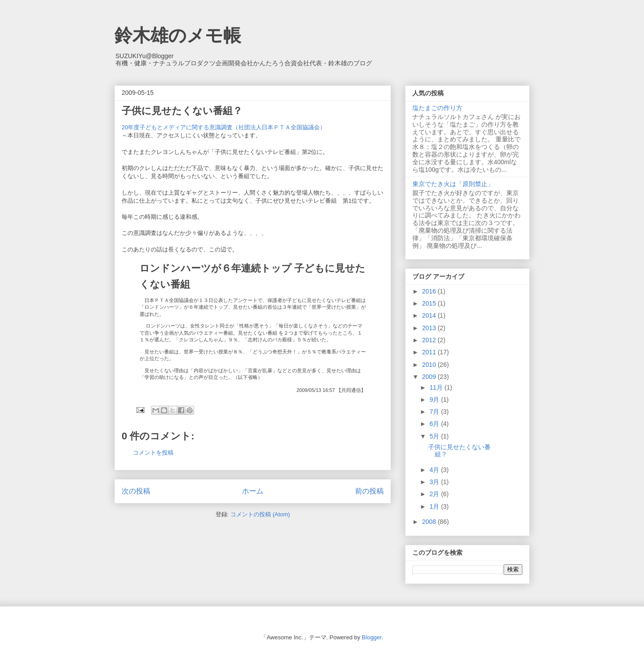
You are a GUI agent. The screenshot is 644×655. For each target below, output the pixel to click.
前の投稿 (369, 491)
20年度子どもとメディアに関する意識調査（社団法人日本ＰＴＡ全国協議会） (227, 127)
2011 (430, 352)
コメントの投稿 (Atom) (260, 514)
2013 (430, 328)
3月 (435, 482)
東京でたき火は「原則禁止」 (453, 184)
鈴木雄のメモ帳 (178, 35)
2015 (430, 303)
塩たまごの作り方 (437, 108)
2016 (430, 291)
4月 (435, 470)
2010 (430, 365)
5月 (435, 436)
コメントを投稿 (153, 453)
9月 (435, 400)
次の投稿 (136, 491)
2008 (430, 522)
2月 (435, 494)
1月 (435, 506)
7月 (435, 412)
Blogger (372, 637)
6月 (435, 424)
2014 (430, 315)
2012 (430, 340)
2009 (430, 377)
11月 (437, 387)
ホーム (253, 491)
